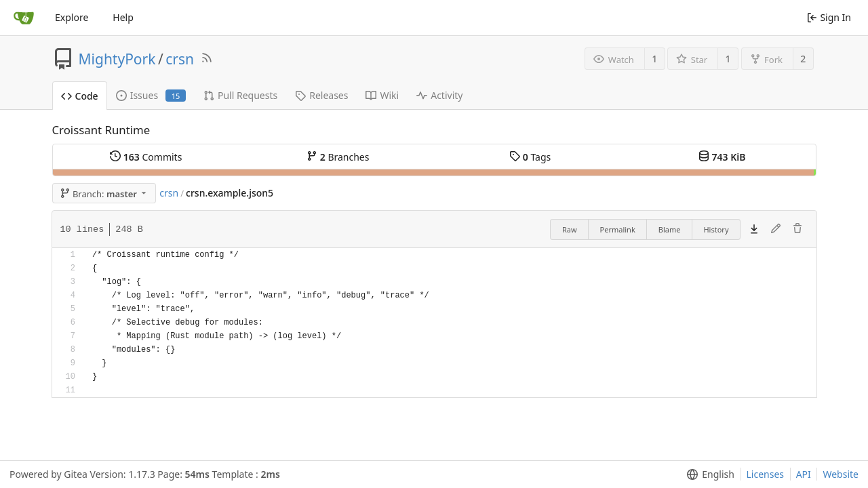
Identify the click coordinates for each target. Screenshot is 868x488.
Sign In (829, 17)
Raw (570, 229)
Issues (151, 95)
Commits (146, 157)
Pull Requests (240, 95)
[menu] (708, 474)
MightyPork (117, 59)
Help (123, 17)
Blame (670, 229)
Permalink (618, 229)
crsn (180, 59)
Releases (321, 95)
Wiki (382, 95)
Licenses (766, 474)
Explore (72, 17)
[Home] (24, 18)
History (716, 229)
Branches (338, 157)
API (804, 474)
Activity (439, 95)
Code (80, 96)
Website (841, 474)
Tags (530, 157)
